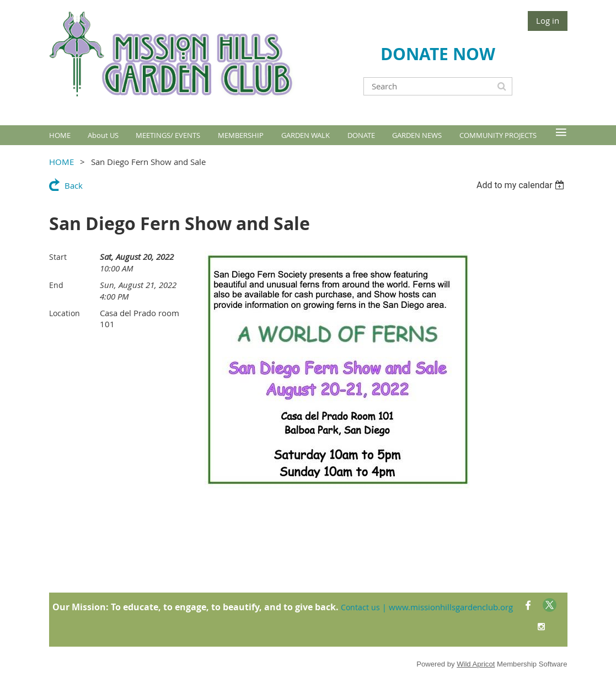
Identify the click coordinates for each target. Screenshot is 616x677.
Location (65, 313)
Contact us (360, 607)
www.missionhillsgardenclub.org (451, 607)
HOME (61, 162)
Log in (548, 20)
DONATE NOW (438, 54)
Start (58, 257)
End (56, 285)
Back (74, 185)
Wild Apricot (476, 664)
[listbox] (522, 185)
